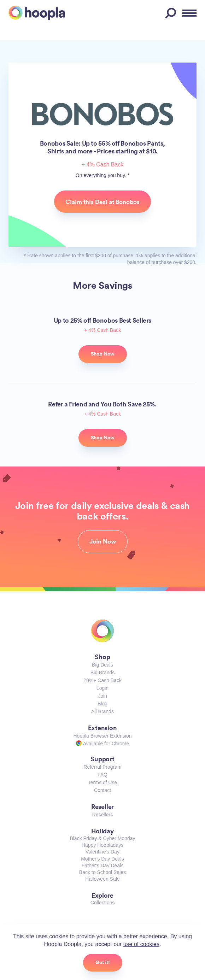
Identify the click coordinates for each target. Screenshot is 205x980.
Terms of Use (102, 782)
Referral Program (102, 767)
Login (102, 688)
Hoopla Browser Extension (103, 736)
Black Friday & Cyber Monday (102, 838)
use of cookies (141, 944)
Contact (102, 790)
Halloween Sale (102, 879)
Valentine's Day (102, 852)
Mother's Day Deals (102, 859)
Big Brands (102, 673)
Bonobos (103, 114)
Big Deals (102, 665)
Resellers (102, 815)
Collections (102, 903)
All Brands (102, 711)
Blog (102, 704)
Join (102, 696)
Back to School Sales (102, 872)
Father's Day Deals (103, 865)
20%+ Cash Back (102, 680)
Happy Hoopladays (102, 845)
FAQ (102, 775)
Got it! (103, 962)
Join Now (103, 541)
